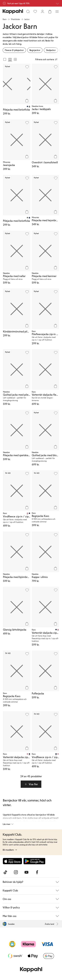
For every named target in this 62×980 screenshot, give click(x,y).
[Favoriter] (35, 12)
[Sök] (28, 12)
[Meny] (57, 12)
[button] (31, 784)
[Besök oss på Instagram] (16, 872)
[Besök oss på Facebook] (37, 872)
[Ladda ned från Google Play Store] (34, 861)
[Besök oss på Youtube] (26, 872)
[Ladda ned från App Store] (12, 861)
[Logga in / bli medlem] (42, 12)
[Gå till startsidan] (13, 12)
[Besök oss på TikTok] (5, 872)
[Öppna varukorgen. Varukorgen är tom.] (50, 12)
